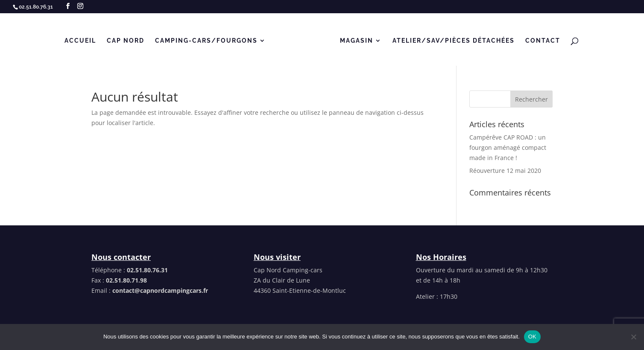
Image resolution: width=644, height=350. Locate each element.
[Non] (633, 337)
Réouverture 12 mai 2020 (505, 171)
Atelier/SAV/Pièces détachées (454, 41)
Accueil (80, 41)
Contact (543, 41)
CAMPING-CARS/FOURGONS (206, 41)
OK (532, 337)
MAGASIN (357, 41)
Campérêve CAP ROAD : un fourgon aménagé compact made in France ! (508, 147)
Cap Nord (126, 41)
